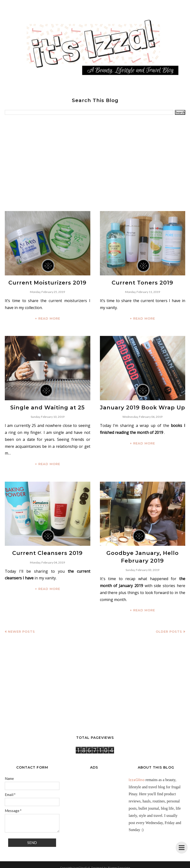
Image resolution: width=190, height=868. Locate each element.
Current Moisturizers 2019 (47, 282)
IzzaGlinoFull (82, 864)
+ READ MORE (48, 317)
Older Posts (169, 628)
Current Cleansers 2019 (48, 551)
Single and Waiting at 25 (48, 406)
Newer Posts (21, 628)
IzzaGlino (137, 776)
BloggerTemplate (119, 864)
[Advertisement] (95, 163)
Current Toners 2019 (142, 282)
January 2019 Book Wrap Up (142, 406)
